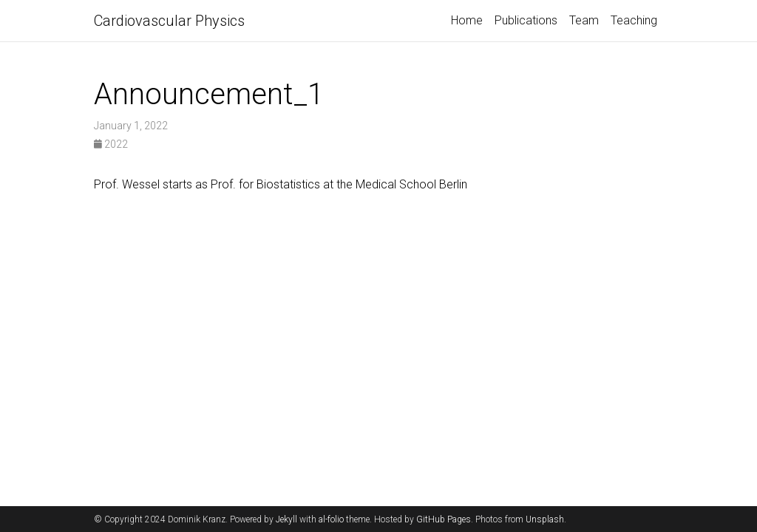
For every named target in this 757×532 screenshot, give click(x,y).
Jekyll (286, 519)
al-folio (331, 519)
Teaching (634, 20)
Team (584, 20)
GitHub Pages (444, 519)
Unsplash (545, 519)
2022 (111, 144)
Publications (526, 20)
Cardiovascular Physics (169, 21)
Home (467, 20)
